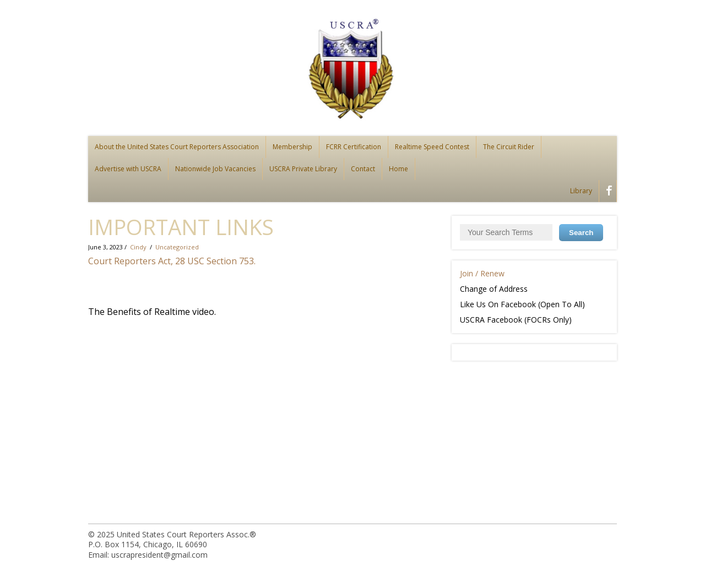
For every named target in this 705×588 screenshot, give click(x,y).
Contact (363, 169)
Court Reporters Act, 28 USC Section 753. (172, 261)
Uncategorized (177, 247)
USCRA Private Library (303, 169)
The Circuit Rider (509, 147)
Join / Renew (482, 273)
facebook (607, 192)
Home (398, 169)
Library (581, 191)
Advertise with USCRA (128, 169)
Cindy (138, 247)
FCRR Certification (354, 147)
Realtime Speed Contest (432, 147)
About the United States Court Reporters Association (177, 147)
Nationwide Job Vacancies (215, 169)
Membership (292, 147)
